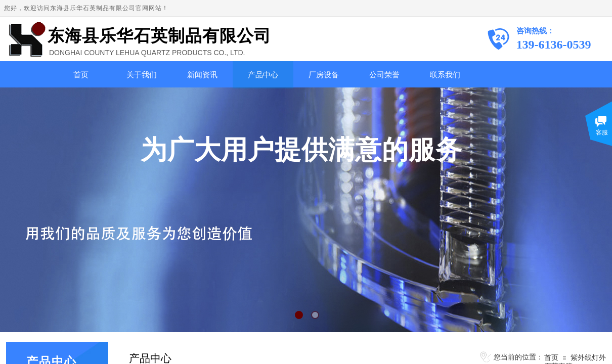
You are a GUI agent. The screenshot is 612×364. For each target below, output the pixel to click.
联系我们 (445, 75)
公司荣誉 (384, 75)
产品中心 (263, 75)
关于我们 (142, 75)
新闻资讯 (202, 75)
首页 (81, 75)
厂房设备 (324, 75)
